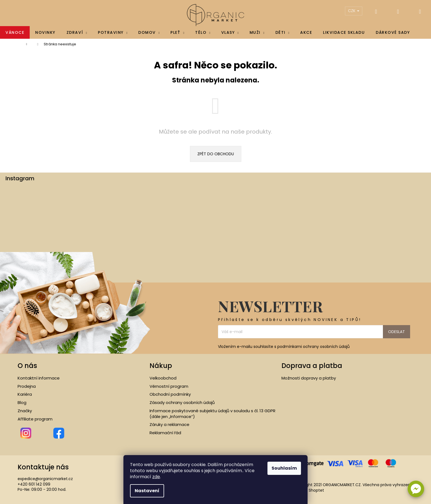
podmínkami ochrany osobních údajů (313, 347)
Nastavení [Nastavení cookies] (147, 491)
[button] (416, 489)
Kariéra (25, 394)
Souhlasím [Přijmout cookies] (284, 468)
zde (156, 477)
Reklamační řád (165, 433)
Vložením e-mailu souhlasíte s (284, 347)
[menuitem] (15, 32)
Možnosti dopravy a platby (309, 378)
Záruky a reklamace (169, 425)
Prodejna (27, 386)
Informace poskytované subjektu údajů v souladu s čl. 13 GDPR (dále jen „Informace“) (212, 414)
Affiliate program (35, 419)
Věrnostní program (169, 386)
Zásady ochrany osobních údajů (182, 403)
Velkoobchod (163, 378)
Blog (22, 403)
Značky (25, 411)
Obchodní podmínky (170, 394)
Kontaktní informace (39, 378)
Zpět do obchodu (216, 154)
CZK (354, 11)
